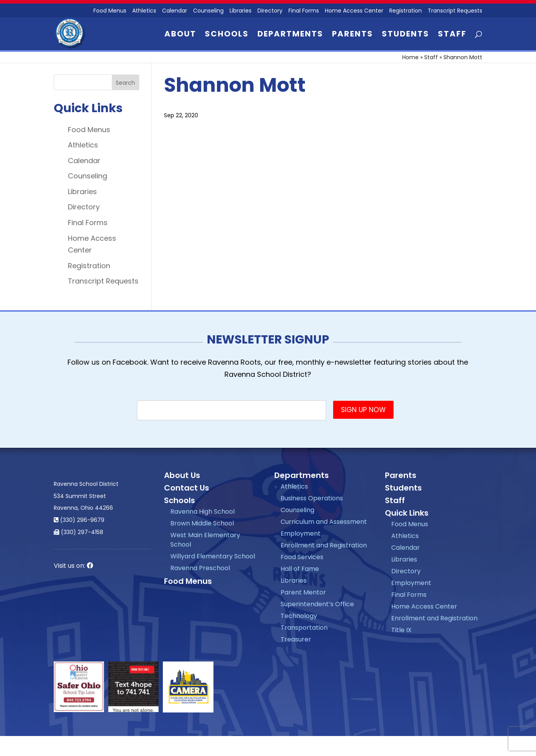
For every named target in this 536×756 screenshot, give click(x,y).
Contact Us (187, 488)
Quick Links (407, 513)
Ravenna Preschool (200, 568)
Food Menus (89, 130)
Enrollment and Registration (324, 545)
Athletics (144, 11)
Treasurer (296, 639)
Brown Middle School (202, 523)
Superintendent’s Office (317, 604)
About (180, 35)
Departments (290, 35)
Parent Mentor (303, 592)
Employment (301, 533)
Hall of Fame (300, 569)
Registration (406, 11)
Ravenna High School (202, 512)
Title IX (401, 630)
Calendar (175, 11)
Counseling (208, 11)
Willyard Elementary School (213, 556)
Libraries (241, 11)
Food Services (302, 557)
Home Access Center (354, 11)
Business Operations (312, 498)
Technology (299, 616)
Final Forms (304, 11)
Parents (353, 35)
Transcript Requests (455, 11)
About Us (182, 475)
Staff (452, 35)
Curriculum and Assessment (324, 522)
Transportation (304, 628)
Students (406, 35)
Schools (227, 35)
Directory (270, 11)
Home (410, 57)
